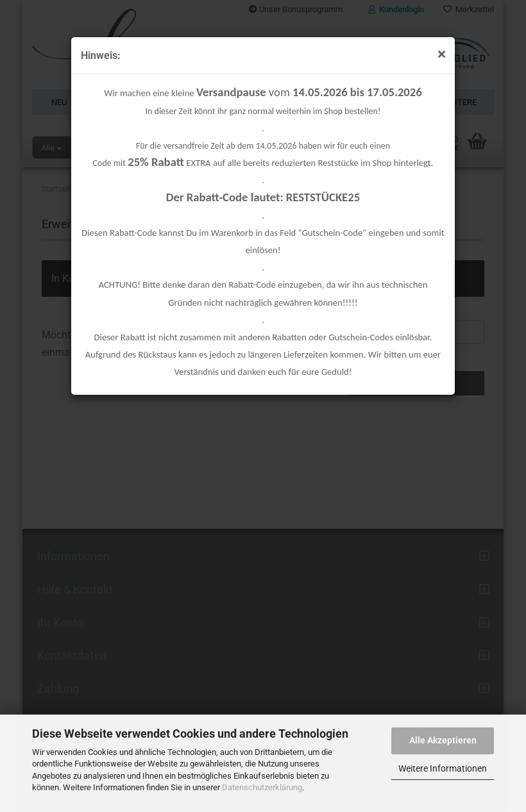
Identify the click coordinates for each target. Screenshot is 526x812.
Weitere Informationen (443, 768)
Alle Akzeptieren (443, 740)
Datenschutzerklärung (262, 787)
